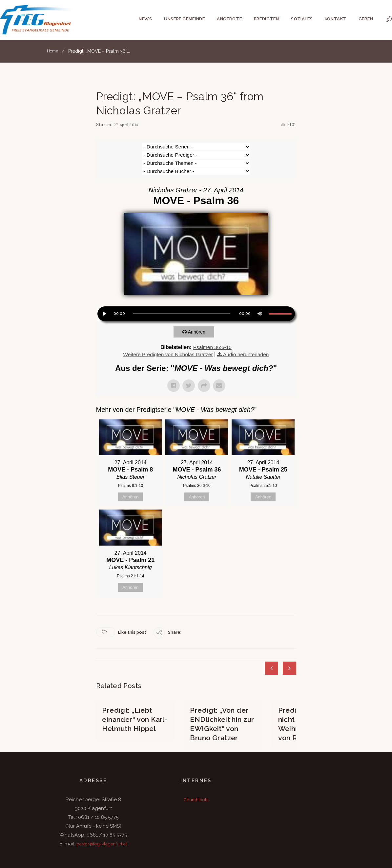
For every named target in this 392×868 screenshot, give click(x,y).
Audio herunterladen (247, 330)
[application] (196, 290)
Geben (366, 19)
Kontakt (336, 19)
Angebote (229, 19)
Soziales (302, 19)
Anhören (198, 308)
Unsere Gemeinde (185, 19)
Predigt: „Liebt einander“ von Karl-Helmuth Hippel (134, 693)
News (145, 19)
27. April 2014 (128, 125)
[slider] (182, 289)
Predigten (267, 19)
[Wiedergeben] (104, 289)
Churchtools (196, 772)
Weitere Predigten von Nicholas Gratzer (167, 330)
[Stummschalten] (259, 289)
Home (53, 51)
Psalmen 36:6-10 (212, 323)
